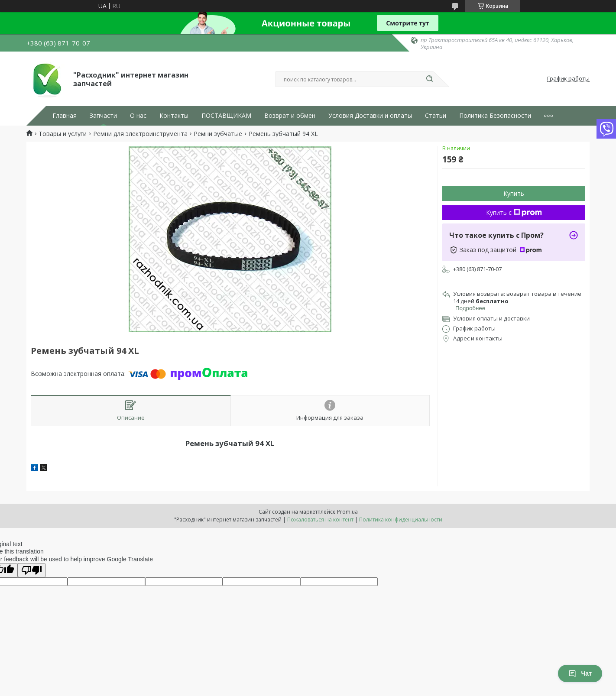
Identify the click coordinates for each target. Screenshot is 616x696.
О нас (138, 116)
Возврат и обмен (290, 116)
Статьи (436, 116)
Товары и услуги (63, 134)
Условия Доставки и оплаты (370, 116)
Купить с (514, 212)
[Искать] (429, 79)
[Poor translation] (32, 570)
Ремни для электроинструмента (140, 134)
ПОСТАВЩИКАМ (226, 116)
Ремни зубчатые (218, 134)
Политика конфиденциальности (401, 520)
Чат (580, 673)
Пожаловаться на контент (320, 520)
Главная (65, 116)
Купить (514, 193)
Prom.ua (347, 512)
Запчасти (103, 116)
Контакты (174, 116)
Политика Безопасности (495, 116)
